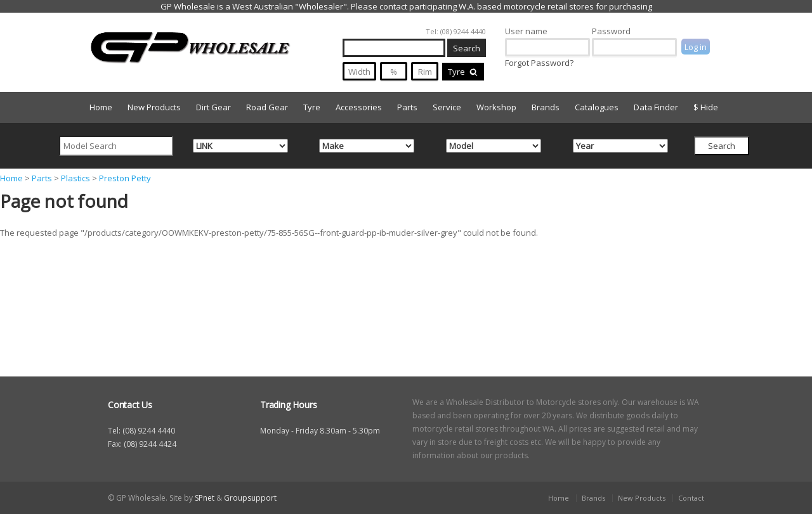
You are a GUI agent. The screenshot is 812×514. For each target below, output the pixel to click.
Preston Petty (125, 178)
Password (611, 31)
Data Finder (656, 107)
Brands (546, 107)
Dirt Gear (213, 107)
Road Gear (267, 107)
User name (526, 31)
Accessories (359, 107)
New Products (154, 107)
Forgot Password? (539, 63)
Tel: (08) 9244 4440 (456, 31)
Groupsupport (250, 498)
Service (447, 107)
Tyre (463, 72)
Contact (691, 498)
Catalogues (597, 107)
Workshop (496, 107)
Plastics (75, 178)
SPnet (205, 498)
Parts (407, 107)
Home (101, 107)
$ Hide (706, 107)
